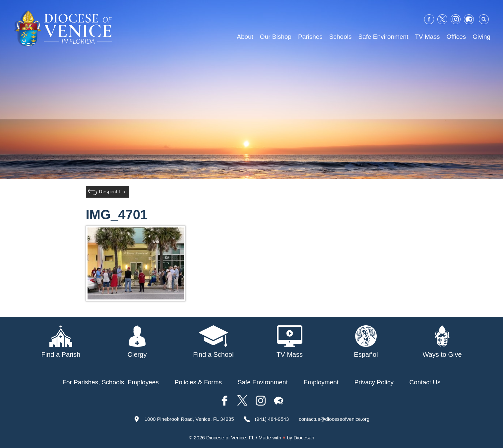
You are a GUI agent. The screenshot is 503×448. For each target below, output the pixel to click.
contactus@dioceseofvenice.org (334, 419)
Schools (341, 37)
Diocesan (304, 438)
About (245, 37)
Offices (456, 37)
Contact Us (425, 382)
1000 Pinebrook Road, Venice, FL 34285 (189, 419)
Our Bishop (276, 37)
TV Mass (427, 37)
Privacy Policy (374, 382)
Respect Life (113, 192)
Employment (321, 382)
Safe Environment (383, 37)
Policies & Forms (198, 382)
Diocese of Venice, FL (230, 438)
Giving (481, 37)
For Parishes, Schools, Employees (110, 382)
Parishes (310, 37)
